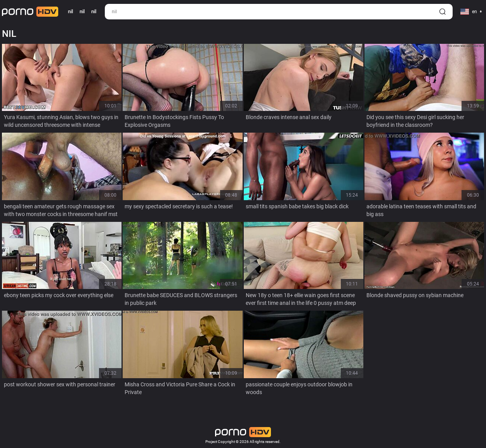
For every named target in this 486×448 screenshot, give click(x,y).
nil (82, 11)
